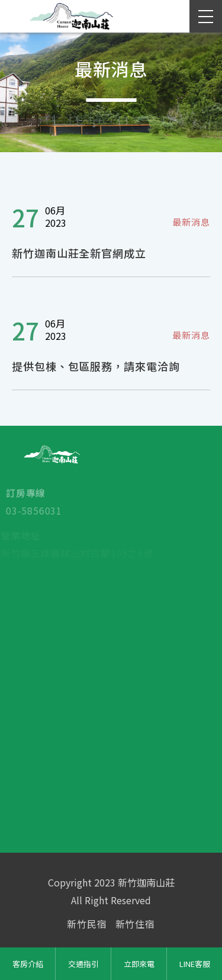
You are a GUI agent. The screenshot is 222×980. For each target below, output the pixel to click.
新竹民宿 (87, 924)
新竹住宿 (135, 924)
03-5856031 (30, 511)
